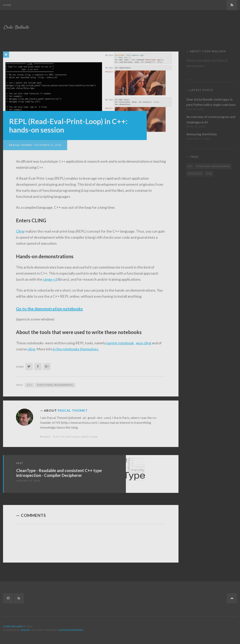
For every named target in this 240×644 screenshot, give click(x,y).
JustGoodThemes (71, 630)
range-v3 (50, 277)
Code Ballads (13, 626)
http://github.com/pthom (77, 435)
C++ (29, 383)
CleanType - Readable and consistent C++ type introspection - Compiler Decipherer (59, 471)
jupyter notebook (120, 341)
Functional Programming (55, 383)
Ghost (25, 630)
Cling (20, 229)
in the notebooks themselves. (76, 347)
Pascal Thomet (21, 143)
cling (31, 347)
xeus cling (143, 341)
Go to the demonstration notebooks (49, 307)
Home (7, 5)
